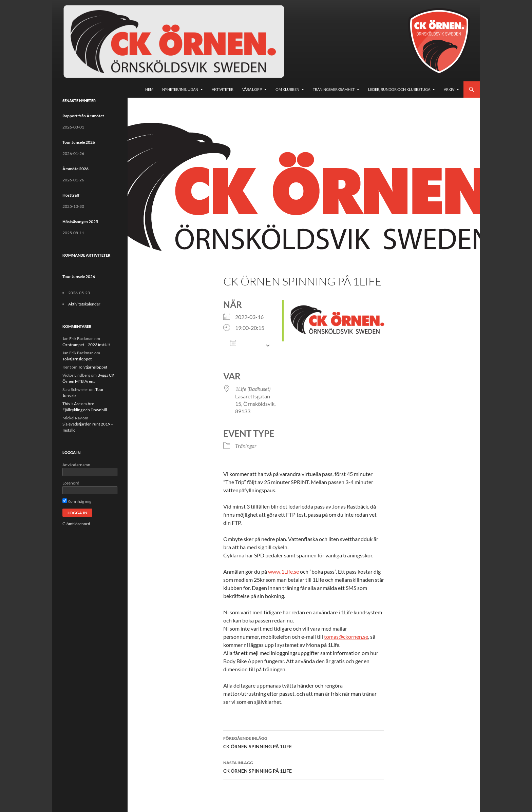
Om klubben (287, 89)
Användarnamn (76, 465)
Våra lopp (252, 89)
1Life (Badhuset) (253, 389)
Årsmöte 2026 (75, 169)
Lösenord (71, 483)
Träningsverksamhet (334, 89)
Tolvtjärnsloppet (77, 359)
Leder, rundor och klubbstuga (399, 89)
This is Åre (71, 404)
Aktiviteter (223, 89)
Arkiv (449, 89)
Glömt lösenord (76, 524)
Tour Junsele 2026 (79, 142)
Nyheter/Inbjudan (180, 89)
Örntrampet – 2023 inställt (86, 345)
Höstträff (71, 195)
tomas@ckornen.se (346, 637)
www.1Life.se (283, 571)
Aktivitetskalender (84, 304)
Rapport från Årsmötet (83, 116)
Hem (149, 89)
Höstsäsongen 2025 (80, 222)
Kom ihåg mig (77, 501)
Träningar (246, 446)
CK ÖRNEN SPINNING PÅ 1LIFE (304, 742)
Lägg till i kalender (246, 345)
